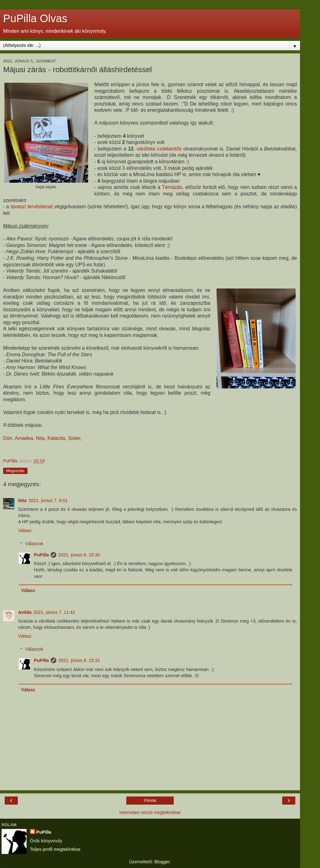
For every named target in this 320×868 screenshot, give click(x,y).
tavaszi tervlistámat (32, 207)
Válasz (25, 530)
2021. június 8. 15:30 (79, 555)
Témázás (172, 187)
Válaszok (34, 544)
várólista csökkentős (159, 149)
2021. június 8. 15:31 (79, 660)
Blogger (162, 862)
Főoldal (150, 801)
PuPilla (41, 555)
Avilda (25, 612)
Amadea (24, 438)
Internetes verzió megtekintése (150, 812)
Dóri (8, 438)
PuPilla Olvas (35, 18)
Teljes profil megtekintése (55, 849)
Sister (74, 438)
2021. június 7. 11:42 (54, 612)
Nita (40, 438)
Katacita (56, 438)
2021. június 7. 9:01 (48, 501)
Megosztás (15, 471)
